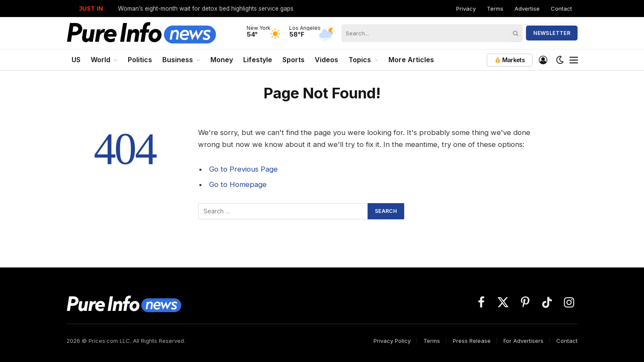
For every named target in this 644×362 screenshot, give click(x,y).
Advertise (527, 9)
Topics (360, 60)
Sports (293, 60)
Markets (510, 60)
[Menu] (574, 60)
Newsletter (552, 33)
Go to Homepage (238, 184)
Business (178, 60)
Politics (140, 60)
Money (222, 60)
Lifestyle (258, 60)
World (101, 60)
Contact (561, 9)
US (76, 60)
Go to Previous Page (243, 169)
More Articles (411, 60)
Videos (326, 60)
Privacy (466, 9)
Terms (495, 9)
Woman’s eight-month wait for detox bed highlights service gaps (206, 9)
